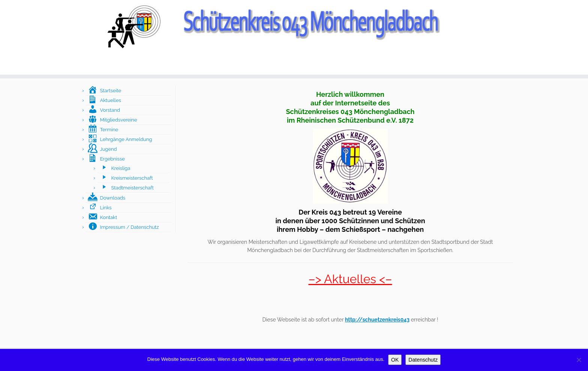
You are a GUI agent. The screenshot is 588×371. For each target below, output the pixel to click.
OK (395, 360)
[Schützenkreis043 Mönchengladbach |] (294, 26)
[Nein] (579, 360)
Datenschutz (423, 360)
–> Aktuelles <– (350, 279)
